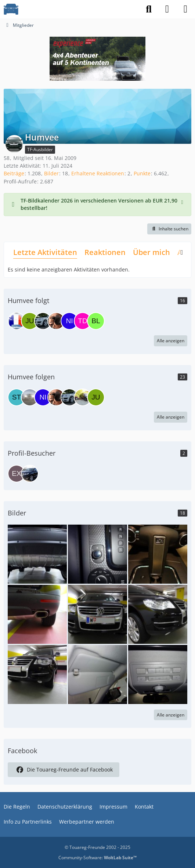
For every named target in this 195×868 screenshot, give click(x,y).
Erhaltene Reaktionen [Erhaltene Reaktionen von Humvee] (98, 173)
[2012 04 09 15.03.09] (37, 553)
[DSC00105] (97, 553)
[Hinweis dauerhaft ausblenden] (183, 201)
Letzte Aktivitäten (45, 252)
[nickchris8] (69, 321)
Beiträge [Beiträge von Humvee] (14, 173)
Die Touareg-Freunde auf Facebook (64, 770)
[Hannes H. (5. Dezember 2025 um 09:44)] (30, 474)
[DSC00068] (37, 614)
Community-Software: (97, 858)
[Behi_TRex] (43, 321)
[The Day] (83, 321)
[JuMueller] (30, 321)
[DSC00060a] (37, 674)
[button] (169, 229)
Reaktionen (105, 252)
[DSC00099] (97, 674)
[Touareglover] (30, 397)
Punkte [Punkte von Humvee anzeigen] (142, 173)
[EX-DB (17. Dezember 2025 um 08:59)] (17, 474)
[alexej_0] (83, 397)
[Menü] (185, 9)
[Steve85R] (17, 397)
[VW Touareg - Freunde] (11, 9)
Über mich (151, 252)
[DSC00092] (158, 674)
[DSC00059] (158, 614)
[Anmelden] (167, 9)
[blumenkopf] (96, 321)
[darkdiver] (17, 321)
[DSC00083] (158, 553)
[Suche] (149, 9)
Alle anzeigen (171, 341)
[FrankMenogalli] (56, 321)
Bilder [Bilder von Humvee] (51, 173)
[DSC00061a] (97, 614)
